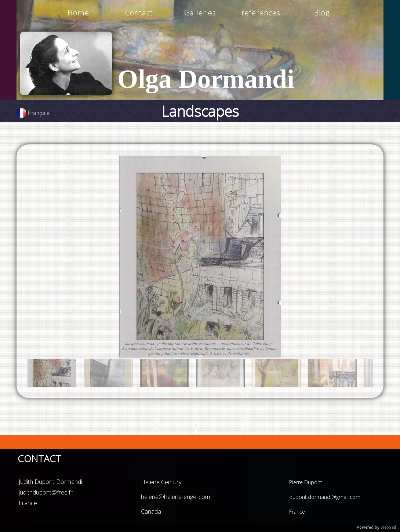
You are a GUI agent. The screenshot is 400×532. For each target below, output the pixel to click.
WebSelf (388, 527)
